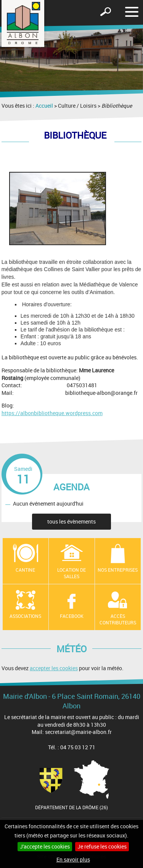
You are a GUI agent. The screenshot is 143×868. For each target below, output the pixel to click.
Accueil (44, 106)
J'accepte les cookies (45, 846)
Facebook (72, 616)
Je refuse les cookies (102, 846)
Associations (25, 616)
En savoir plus (73, 859)
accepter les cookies (54, 668)
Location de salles (71, 573)
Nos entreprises (118, 570)
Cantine (25, 570)
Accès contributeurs (118, 619)
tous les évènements (71, 521)
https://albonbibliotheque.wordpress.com (52, 413)
